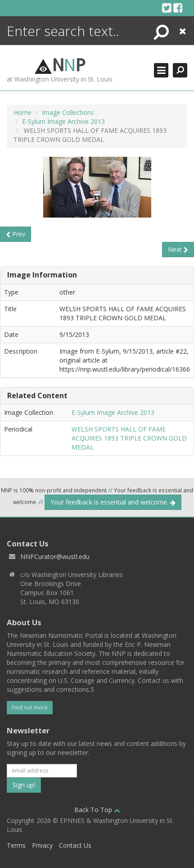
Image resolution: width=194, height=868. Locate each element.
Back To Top (97, 810)
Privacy (42, 845)
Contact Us (75, 845)
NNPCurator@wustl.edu (55, 557)
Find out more (30, 707)
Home (23, 112)
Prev (16, 234)
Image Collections (68, 112)
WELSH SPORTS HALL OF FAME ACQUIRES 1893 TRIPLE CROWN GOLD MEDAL (129, 438)
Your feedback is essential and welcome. (113, 502)
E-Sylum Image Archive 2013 (63, 121)
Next (178, 249)
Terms (16, 845)
